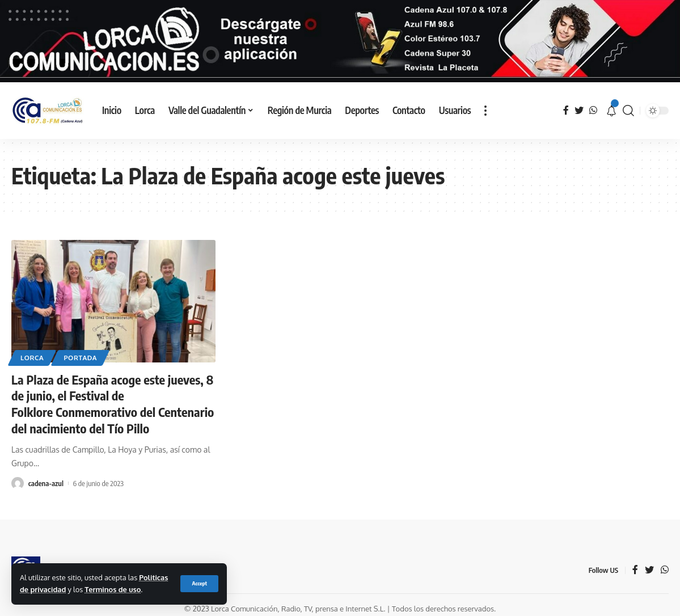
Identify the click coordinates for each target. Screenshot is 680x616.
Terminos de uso (113, 589)
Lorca (32, 358)
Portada (80, 358)
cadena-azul (46, 483)
